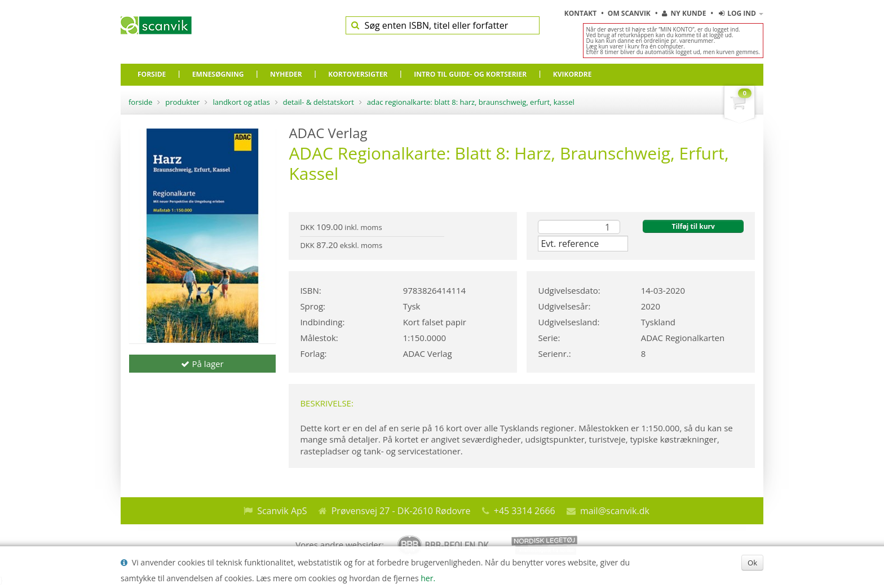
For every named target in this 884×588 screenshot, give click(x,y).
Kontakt (582, 13)
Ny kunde (684, 13)
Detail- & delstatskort (319, 102)
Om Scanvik (630, 13)
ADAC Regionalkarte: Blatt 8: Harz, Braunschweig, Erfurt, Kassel (471, 102)
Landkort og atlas (241, 102)
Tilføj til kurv (693, 226)
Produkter (182, 102)
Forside (140, 102)
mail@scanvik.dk (615, 511)
